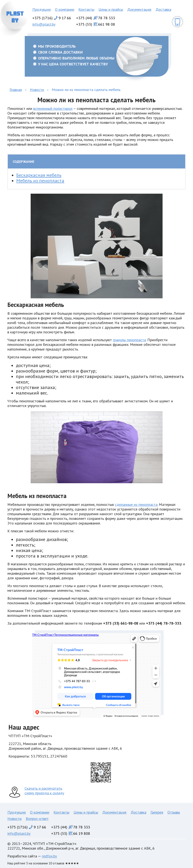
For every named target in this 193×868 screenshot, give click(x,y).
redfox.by (49, 856)
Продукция (42, 9)
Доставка (163, 9)
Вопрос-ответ (37, 819)
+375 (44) (96, 18)
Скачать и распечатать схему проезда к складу (44, 791)
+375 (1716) (52, 18)
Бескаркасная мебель (39, 175)
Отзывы (174, 812)
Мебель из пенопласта (40, 181)
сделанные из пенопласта (136, 504)
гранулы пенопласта (129, 340)
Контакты (86, 9)
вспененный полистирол (53, 108)
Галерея (157, 812)
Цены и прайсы (111, 9)
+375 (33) (96, 24)
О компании (65, 9)
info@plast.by (44, 24)
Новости (14, 819)
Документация (139, 9)
